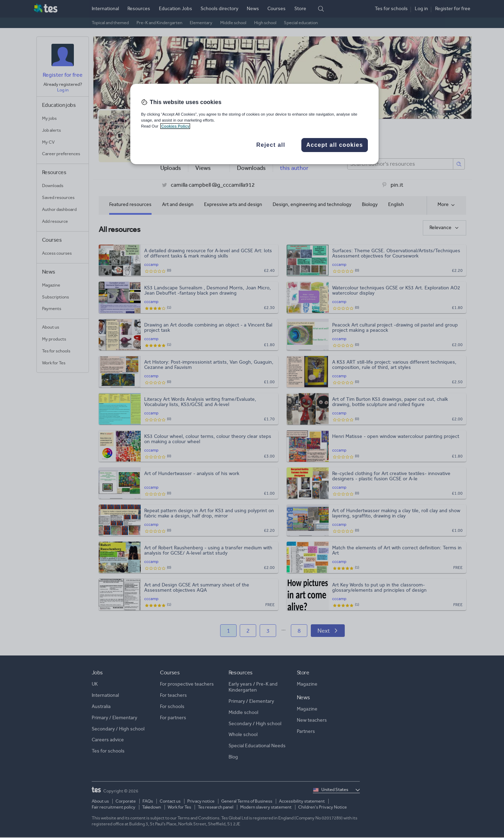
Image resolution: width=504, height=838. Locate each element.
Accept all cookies (335, 145)
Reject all (271, 145)
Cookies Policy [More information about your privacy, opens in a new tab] (175, 126)
